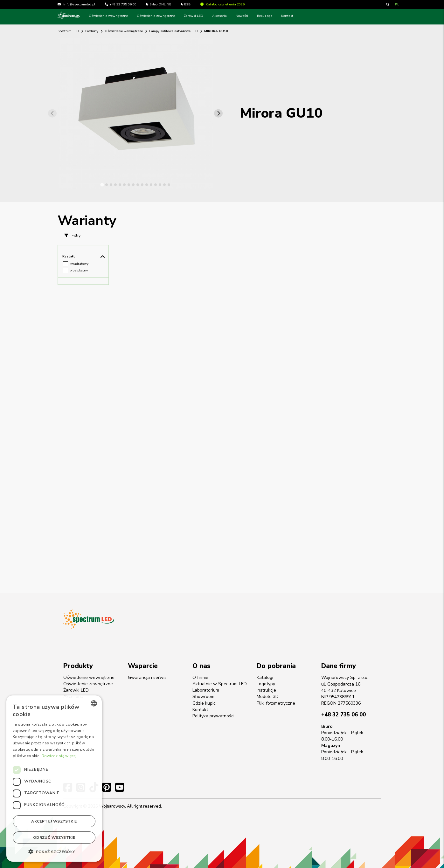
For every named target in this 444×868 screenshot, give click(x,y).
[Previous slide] (52, 113)
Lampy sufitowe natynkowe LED (173, 31)
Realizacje (265, 16)
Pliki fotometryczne (276, 703)
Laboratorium (206, 690)
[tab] (102, 185)
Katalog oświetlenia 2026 (222, 4)
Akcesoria (219, 16)
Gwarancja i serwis (147, 677)
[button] (54, 851)
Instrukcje (266, 690)
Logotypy (266, 684)
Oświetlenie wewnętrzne (108, 16)
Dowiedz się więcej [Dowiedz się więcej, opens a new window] (59, 756)
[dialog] (54, 779)
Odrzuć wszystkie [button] (54, 837)
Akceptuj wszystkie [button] (54, 821)
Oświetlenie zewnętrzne (156, 16)
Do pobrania (276, 666)
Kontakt (287, 16)
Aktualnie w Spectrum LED (220, 684)
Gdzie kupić (204, 703)
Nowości (242, 16)
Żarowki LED (76, 690)
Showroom (203, 697)
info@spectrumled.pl (79, 4)
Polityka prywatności (213, 716)
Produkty (92, 31)
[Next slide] (218, 113)
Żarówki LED (194, 16)
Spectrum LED (68, 31)
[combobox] (94, 703)
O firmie (200, 677)
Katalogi (265, 677)
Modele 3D (268, 697)
